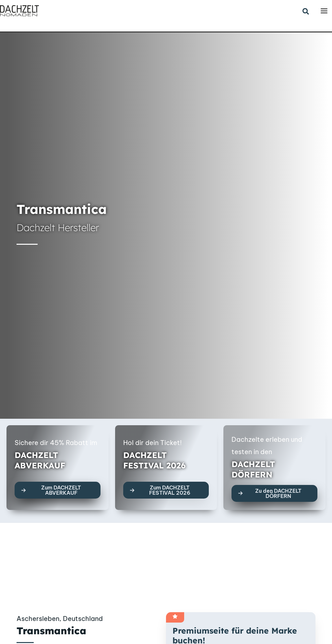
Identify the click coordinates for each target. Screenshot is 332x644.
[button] (306, 12)
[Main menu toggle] (324, 11)
